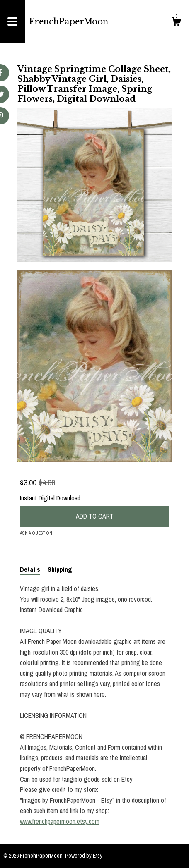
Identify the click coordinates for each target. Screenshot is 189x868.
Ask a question (36, 533)
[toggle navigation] (12, 22)
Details (30, 569)
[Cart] (176, 23)
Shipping (60, 569)
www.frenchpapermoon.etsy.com (60, 821)
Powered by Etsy (84, 856)
